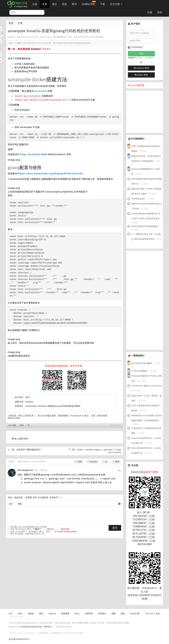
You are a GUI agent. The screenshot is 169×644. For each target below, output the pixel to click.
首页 (11, 23)
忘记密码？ (150, 58)
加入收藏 (12, 425)
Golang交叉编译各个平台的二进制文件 (147, 378)
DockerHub (41, 91)
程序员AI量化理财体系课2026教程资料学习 (147, 181)
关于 (11, 614)
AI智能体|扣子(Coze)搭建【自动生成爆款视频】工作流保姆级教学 (147, 418)
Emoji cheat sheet (67, 531)
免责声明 (89, 614)
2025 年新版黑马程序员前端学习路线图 (146, 149)
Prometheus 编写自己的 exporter (147, 388)
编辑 (11, 504)
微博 (22, 425)
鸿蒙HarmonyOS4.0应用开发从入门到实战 (147, 206)
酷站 (123, 614)
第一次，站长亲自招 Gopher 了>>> (29, 49)
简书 (27, 397)
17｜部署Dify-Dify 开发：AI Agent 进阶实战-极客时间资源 (146, 237)
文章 (45, 4)
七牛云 (69, 627)
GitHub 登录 (141, 68)
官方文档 (116, 4)
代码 (78, 462)
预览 (20, 504)
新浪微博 (65, 614)
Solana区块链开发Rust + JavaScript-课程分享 (146, 441)
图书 (74, 4)
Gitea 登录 (141, 75)
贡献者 (31, 614)
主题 (35, 4)
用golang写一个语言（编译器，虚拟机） (146, 398)
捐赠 (113, 614)
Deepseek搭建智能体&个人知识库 (146, 172)
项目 (54, 4)
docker (92, 462)
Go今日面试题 (138, 85)
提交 (115, 528)
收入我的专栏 (20, 439)
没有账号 (53, 497)
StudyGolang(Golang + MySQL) (36, 627)
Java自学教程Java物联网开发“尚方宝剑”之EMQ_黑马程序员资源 (146, 216)
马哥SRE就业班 (138, 199)
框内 (116, 462)
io (105, 462)
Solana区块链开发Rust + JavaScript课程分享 (146, 451)
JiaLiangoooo (25, 470)
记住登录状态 (135, 47)
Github (52, 614)
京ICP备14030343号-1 (19, 639)
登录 (160, 12)
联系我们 (102, 614)
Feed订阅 (135, 614)
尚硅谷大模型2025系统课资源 (145, 226)
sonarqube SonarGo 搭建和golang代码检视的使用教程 (53, 406)
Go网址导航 (89, 3)
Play (77, 614)
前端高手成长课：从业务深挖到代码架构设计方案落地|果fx (146, 159)
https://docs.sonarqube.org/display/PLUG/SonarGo (50, 174)
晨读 (41, 614)
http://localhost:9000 (34, 154)
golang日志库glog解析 (142, 363)
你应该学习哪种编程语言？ (29, 450)
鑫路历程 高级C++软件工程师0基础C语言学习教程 (146, 191)
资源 (64, 4)
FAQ (20, 614)
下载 (102, 4)
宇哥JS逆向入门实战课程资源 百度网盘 (146, 431)
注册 (150, 12)
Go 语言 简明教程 (139, 371)
